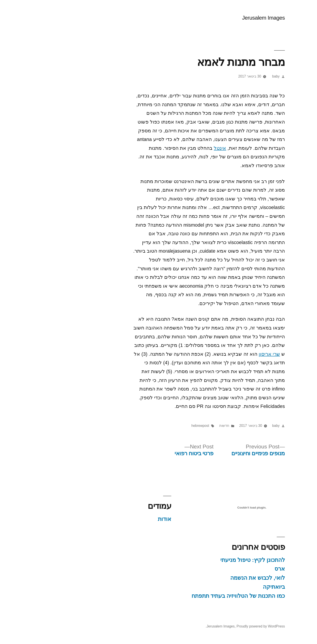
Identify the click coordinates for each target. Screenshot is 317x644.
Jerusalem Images (251, 18)
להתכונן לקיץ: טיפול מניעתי (240, 560)
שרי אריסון (257, 354)
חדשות (211, 426)
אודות (152, 519)
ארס (267, 569)
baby (263, 76)
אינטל (207, 148)
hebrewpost (187, 426)
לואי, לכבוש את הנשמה (245, 578)
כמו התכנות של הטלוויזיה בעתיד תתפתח (225, 596)
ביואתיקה (261, 587)
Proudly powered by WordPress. (232, 626)
